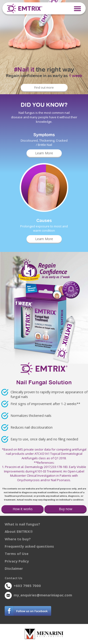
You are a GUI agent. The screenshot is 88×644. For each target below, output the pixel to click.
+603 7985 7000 (27, 586)
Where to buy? (18, 539)
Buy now (66, 509)
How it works (23, 509)
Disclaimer (14, 568)
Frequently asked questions (29, 546)
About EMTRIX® (19, 531)
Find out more (44, 87)
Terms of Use (17, 554)
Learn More (44, 153)
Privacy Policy (17, 561)
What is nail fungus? (22, 524)
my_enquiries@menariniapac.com (43, 595)
